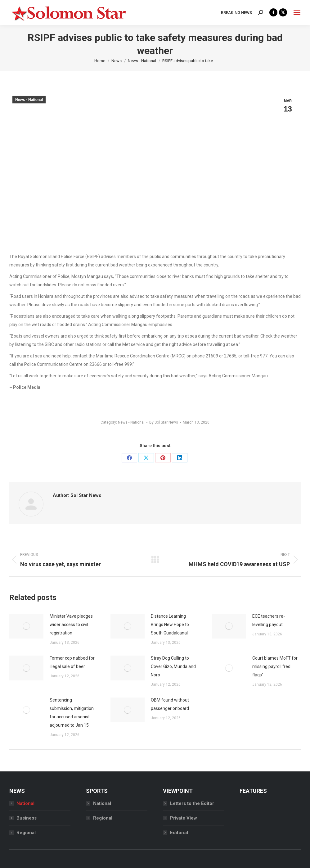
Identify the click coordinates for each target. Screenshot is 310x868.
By (164, 422)
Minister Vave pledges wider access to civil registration (71, 625)
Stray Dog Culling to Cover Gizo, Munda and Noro (173, 666)
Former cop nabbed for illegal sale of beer (72, 662)
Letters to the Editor (192, 803)
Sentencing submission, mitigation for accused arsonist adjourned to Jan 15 (72, 713)
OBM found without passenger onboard (170, 704)
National (25, 803)
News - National (29, 100)
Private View (184, 818)
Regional (26, 833)
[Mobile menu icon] (297, 12)
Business (27, 818)
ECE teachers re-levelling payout (269, 620)
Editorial (179, 833)
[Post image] (26, 626)
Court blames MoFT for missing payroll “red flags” (275, 666)
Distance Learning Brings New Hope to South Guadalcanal (170, 625)
